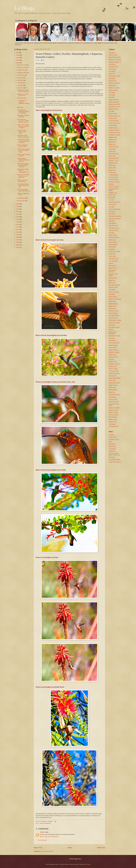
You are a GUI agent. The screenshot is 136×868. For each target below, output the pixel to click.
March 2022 (21, 88)
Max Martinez (112, 290)
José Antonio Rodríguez (115, 216)
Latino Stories (112, 446)
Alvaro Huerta (112, 85)
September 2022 (22, 73)
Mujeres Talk (112, 451)
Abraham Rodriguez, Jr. (115, 62)
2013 (18, 224)
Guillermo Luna (113, 193)
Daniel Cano (112, 144)
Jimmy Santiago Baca (115, 209)
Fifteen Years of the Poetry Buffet (22, 181)
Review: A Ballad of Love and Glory (22, 146)
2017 (18, 214)
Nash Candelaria (113, 313)
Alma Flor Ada (113, 81)
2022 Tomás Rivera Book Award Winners (23, 190)
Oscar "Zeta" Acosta (114, 323)
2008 (18, 237)
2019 (18, 209)
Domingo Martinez (114, 158)
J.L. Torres (112, 200)
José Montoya (112, 223)
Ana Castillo (112, 95)
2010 (18, 232)
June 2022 (20, 80)
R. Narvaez (112, 338)
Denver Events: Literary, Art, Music (24, 155)
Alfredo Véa (112, 74)
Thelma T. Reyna (113, 413)
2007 (18, 240)
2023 (18, 60)
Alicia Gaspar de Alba (114, 76)
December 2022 (22, 65)
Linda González (113, 242)
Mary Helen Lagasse (114, 285)
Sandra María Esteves (115, 378)
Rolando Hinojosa (113, 357)
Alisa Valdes (112, 78)
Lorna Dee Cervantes (114, 252)
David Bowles (112, 149)
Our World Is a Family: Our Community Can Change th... (23, 141)
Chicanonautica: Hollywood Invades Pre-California (23, 111)
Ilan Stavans (112, 197)
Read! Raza (112, 457)
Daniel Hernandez (114, 147)
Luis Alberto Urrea (114, 259)
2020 (18, 207)
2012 (18, 227)
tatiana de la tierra (114, 410)
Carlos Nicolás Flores (114, 116)
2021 (18, 204)
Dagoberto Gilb (113, 137)
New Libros (20, 107)
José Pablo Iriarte (113, 226)
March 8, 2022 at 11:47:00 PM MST (49, 837)
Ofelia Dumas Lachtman (115, 320)
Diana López (112, 156)
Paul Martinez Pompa (114, 336)
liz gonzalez (112, 249)
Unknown (43, 832)
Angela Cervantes (113, 100)
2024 (18, 58)
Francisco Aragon (113, 177)
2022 (18, 63)
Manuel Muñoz (113, 266)
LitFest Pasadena (22, 98)
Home (70, 848)
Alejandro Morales (114, 67)
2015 (18, 219)
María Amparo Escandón (113, 271)
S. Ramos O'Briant (114, 371)
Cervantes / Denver (114, 439)
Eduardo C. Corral (114, 161)
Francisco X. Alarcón (114, 182)
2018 (18, 212)
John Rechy (112, 214)
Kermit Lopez (112, 240)
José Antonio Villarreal (115, 219)
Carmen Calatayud (114, 121)
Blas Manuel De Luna (114, 107)
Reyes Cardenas (113, 345)
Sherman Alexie (113, 390)
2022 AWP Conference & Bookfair (23, 116)
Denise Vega (112, 151)
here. (51, 817)
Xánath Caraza (113, 422)
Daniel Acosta (112, 140)
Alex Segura (112, 71)
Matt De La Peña (113, 287)
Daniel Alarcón (113, 142)
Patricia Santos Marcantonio (113, 333)
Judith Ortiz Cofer (113, 230)
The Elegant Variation (114, 460)
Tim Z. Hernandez (114, 415)
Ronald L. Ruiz (113, 362)
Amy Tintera (112, 93)
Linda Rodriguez (113, 245)
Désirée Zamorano (114, 154)
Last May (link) (40, 67)
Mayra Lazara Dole (114, 292)
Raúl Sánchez (112, 340)
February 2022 (22, 198)
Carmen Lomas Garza (115, 123)
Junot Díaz (112, 233)
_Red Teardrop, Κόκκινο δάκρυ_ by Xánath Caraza (24, 150)
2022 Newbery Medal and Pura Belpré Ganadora (23, 165)
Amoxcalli (111, 435)
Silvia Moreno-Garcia (114, 395)
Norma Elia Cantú (113, 318)
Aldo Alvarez (112, 64)
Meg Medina (112, 294)
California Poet (113, 437)
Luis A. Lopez (112, 256)
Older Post (101, 848)
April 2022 (20, 85)
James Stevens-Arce (114, 202)
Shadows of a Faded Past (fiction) (23, 95)
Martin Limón (112, 283)
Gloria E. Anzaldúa (114, 187)
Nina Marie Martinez (114, 316)
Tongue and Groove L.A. (115, 462)
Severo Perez (112, 388)
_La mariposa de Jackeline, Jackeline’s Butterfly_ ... (24, 103)
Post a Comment (42, 840)
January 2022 (21, 201)
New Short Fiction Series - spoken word (114, 454)
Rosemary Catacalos (114, 364)
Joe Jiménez (112, 212)
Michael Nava (112, 301)
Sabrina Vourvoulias (114, 373)
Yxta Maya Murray (114, 427)
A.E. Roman (112, 53)
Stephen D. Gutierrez (114, 408)
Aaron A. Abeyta (113, 55)
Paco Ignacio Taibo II (114, 327)
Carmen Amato (113, 118)
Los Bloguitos (112, 449)
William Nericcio (113, 420)
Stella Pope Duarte (114, 402)
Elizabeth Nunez (113, 163)
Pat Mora (111, 330)
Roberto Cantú (113, 355)
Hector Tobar (112, 195)
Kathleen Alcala (113, 235)
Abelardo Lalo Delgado (115, 60)
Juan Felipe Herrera (114, 228)
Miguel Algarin (113, 306)
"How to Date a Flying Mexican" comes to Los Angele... (23, 126)
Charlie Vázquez (113, 128)
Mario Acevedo (113, 278)
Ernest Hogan (112, 172)
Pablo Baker (112, 325)
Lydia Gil (111, 263)
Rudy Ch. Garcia (113, 369)
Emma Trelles (112, 168)
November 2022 (22, 67)
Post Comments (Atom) (47, 851)
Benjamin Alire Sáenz (114, 104)
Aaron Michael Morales (115, 57)
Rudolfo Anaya (113, 366)
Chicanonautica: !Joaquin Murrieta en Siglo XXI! (23, 160)
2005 (18, 245)
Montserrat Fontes (114, 311)
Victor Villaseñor (113, 417)
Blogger (88, 864)
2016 (18, 217)
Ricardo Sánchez (113, 350)
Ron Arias (111, 359)
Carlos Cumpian (113, 114)
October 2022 (21, 70)
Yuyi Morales (112, 424)
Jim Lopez (111, 207)
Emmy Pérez (112, 170)
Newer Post (38, 848)
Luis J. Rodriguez (113, 261)
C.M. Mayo (112, 111)
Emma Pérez (112, 165)
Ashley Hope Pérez (114, 102)
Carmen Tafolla (113, 125)
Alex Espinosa (113, 69)
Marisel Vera (112, 280)
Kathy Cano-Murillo (114, 237)
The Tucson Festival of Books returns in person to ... (23, 176)
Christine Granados (114, 130)
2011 (18, 230)
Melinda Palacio (113, 297)
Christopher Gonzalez (115, 135)
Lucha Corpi (112, 254)
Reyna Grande (113, 348)
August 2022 (21, 75)
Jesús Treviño (112, 204)
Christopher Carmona (114, 133)
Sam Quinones (113, 376)
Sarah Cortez (112, 380)
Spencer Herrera (113, 399)
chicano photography (45, 823)
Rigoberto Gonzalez (114, 352)
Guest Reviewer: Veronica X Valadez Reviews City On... (23, 121)
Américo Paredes (113, 90)
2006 (18, 242)
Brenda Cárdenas (113, 109)
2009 (18, 235)
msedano (44, 821)
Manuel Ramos (113, 268)
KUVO (110, 442)
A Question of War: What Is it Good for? (23, 136)
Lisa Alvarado (112, 247)
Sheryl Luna (112, 392)
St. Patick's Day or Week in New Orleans (22, 132)
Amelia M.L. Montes (114, 88)
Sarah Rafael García (114, 383)
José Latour (112, 221)
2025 (18, 55)
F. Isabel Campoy (113, 175)
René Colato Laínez (114, 343)
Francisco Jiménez (114, 180)
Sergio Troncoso (113, 385)
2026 (18, 53)
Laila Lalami (112, 444)
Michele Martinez (113, 304)
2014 (18, 222)
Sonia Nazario (113, 397)
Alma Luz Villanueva (114, 83)
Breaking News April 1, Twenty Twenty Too (23, 91)
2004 (18, 247)
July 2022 (20, 78)
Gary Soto (111, 184)
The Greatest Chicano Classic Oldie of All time (23, 185)
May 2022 (20, 83)
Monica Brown (113, 308)
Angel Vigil (112, 97)
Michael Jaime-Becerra (115, 299)
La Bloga (25, 8)
